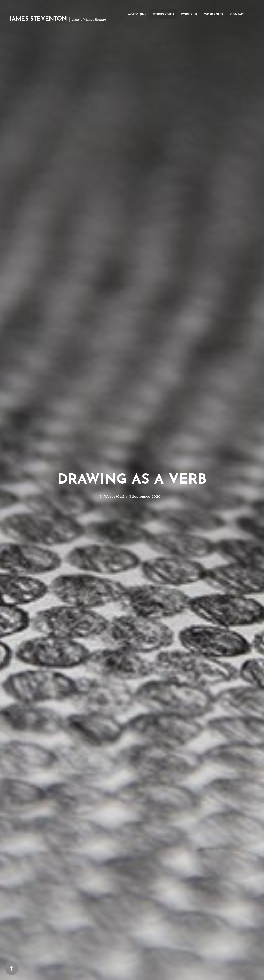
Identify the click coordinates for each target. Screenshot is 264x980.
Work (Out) (214, 15)
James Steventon (38, 19)
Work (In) (189, 15)
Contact (237, 15)
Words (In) (137, 15)
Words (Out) (163, 15)
